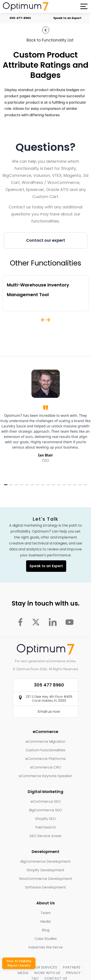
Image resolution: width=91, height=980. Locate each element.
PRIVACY (73, 973)
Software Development (45, 887)
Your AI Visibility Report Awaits (19, 963)
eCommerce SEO (46, 801)
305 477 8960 (49, 685)
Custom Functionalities (45, 750)
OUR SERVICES (45, 967)
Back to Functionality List (50, 40)
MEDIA (23, 973)
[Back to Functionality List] (46, 30)
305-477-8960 (24, 18)
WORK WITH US (47, 973)
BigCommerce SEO (45, 810)
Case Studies (46, 939)
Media (45, 921)
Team (46, 913)
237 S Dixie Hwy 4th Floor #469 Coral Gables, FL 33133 (49, 699)
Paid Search (45, 827)
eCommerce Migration (45, 742)
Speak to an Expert (71, 18)
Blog (46, 930)
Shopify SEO (45, 819)
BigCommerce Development (45, 861)
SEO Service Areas (45, 836)
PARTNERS (72, 967)
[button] (84, 6)
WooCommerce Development (46, 879)
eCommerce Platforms (45, 759)
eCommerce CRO (46, 767)
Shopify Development (45, 870)
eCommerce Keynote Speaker (45, 776)
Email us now (49, 712)
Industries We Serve (45, 947)
